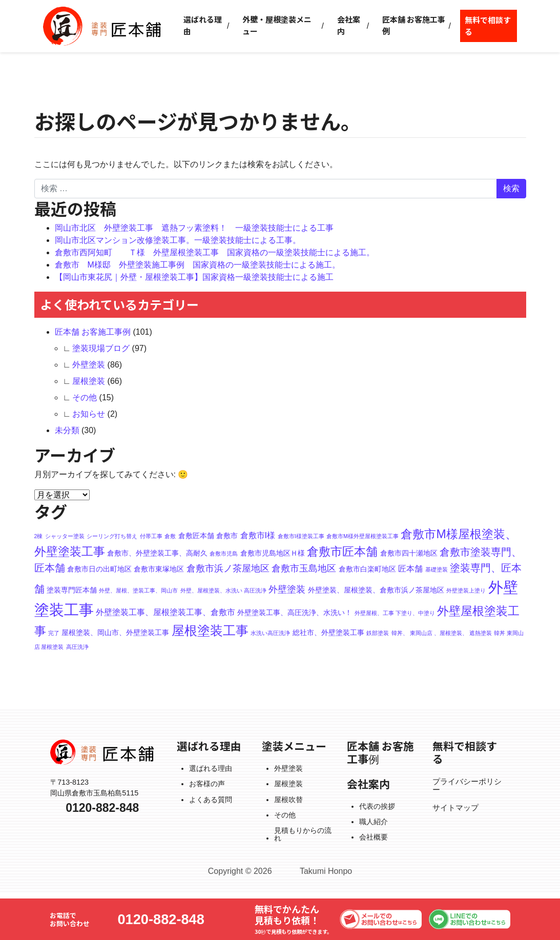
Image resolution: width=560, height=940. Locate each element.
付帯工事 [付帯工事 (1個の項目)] (151, 536)
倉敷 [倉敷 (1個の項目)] (170, 536)
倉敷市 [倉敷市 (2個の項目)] (227, 536)
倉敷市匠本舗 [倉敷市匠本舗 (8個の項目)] (342, 551)
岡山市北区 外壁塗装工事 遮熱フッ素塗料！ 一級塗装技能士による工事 (194, 228)
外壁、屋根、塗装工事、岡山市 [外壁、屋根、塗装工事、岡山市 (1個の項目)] (138, 590)
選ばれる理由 (203, 25)
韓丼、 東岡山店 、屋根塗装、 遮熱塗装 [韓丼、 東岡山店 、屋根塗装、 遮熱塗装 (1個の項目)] (442, 633)
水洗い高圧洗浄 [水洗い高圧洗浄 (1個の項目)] (270, 633)
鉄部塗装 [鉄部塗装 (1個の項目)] (378, 633)
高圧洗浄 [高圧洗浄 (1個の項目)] (77, 647)
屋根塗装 (89, 381)
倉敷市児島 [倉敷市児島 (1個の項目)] (224, 554)
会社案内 (349, 25)
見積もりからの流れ (303, 834)
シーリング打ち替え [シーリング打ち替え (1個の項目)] (112, 536)
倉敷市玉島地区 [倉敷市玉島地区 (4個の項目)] (304, 568)
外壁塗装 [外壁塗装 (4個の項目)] (287, 589)
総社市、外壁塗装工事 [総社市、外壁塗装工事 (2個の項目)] (328, 632)
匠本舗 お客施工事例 (414, 25)
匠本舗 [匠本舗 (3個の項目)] (410, 568)
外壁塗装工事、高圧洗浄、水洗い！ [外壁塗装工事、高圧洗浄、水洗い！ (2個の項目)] (295, 612)
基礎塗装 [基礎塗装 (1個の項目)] (437, 569)
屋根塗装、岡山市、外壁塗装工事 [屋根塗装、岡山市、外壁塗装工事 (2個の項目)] (115, 632)
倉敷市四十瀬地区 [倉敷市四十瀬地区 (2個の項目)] (409, 553)
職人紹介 (374, 822)
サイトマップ (455, 808)
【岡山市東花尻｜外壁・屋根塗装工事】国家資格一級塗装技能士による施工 (194, 277)
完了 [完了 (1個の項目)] (54, 633)
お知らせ (89, 414)
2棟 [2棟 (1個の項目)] (39, 536)
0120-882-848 (161, 919)
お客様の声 (207, 784)
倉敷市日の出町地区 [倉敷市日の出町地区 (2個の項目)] (99, 569)
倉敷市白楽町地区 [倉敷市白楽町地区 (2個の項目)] (367, 569)
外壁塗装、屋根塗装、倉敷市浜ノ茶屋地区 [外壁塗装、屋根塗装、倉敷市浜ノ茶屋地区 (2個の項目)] (376, 590)
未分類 (67, 430)
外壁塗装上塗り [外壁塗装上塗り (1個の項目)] (466, 590)
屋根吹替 (288, 800)
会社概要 (374, 837)
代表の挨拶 (377, 806)
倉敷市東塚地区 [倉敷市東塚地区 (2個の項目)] (159, 569)
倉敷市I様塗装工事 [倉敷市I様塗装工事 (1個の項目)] (301, 536)
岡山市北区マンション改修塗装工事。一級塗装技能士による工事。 (178, 240)
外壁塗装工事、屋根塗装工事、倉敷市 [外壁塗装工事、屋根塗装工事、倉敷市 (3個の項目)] (165, 612)
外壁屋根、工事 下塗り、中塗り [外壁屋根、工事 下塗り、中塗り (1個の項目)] (395, 613)
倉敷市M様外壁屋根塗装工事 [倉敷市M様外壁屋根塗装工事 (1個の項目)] (362, 536)
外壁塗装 (89, 365)
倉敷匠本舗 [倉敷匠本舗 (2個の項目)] (196, 536)
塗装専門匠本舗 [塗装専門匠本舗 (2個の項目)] (72, 590)
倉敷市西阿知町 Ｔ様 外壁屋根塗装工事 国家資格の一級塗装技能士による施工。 (215, 252)
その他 (85, 397)
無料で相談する (488, 26)
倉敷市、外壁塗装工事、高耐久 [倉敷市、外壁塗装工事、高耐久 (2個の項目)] (157, 553)
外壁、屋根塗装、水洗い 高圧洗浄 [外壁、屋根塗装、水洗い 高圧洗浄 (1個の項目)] (223, 590)
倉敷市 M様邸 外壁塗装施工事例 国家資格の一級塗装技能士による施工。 (198, 265)
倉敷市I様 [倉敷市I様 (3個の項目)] (258, 535)
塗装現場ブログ (101, 348)
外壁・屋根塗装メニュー (277, 25)
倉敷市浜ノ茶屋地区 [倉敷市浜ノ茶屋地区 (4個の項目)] (228, 568)
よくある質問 (211, 800)
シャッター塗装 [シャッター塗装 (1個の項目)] (65, 536)
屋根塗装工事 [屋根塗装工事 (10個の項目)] (210, 631)
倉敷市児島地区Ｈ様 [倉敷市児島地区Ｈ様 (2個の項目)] (273, 553)
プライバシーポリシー (467, 786)
